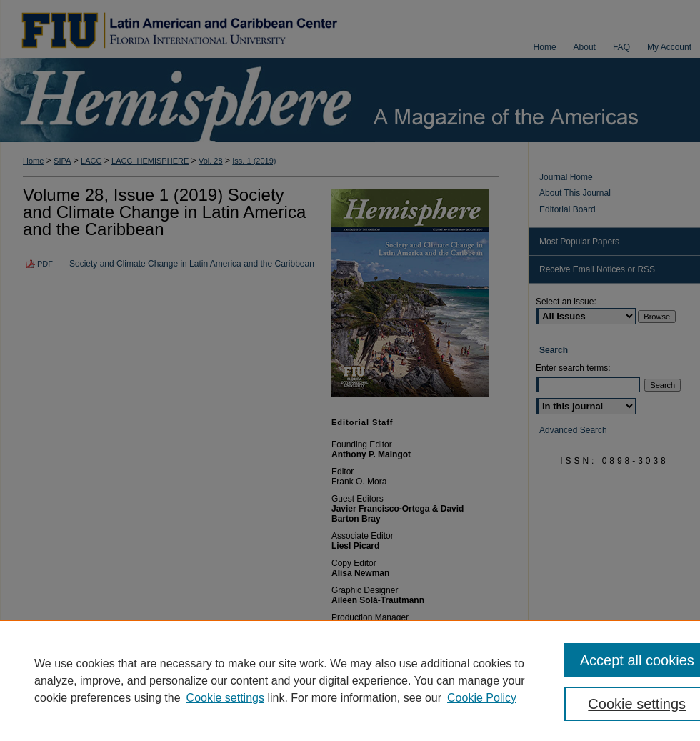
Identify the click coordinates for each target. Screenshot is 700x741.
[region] (350, 680)
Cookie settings (225, 698)
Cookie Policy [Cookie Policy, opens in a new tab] (482, 698)
